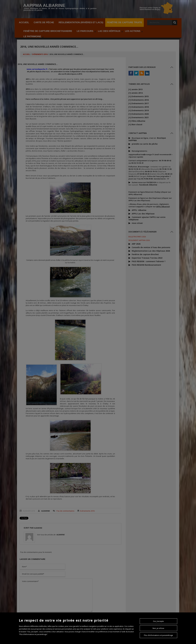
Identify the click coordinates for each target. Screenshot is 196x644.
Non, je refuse (158, 628)
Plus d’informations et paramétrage (158, 635)
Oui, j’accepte (158, 621)
